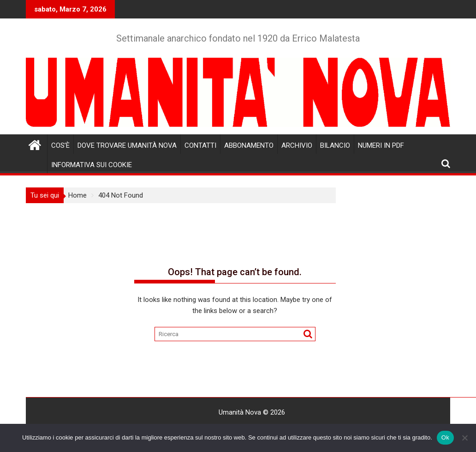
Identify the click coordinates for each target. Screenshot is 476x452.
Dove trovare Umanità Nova (127, 145)
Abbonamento (249, 145)
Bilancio (335, 145)
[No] (464, 438)
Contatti (200, 145)
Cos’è (60, 145)
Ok (445, 437)
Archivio (297, 145)
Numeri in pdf (381, 145)
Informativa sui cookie (92, 165)
